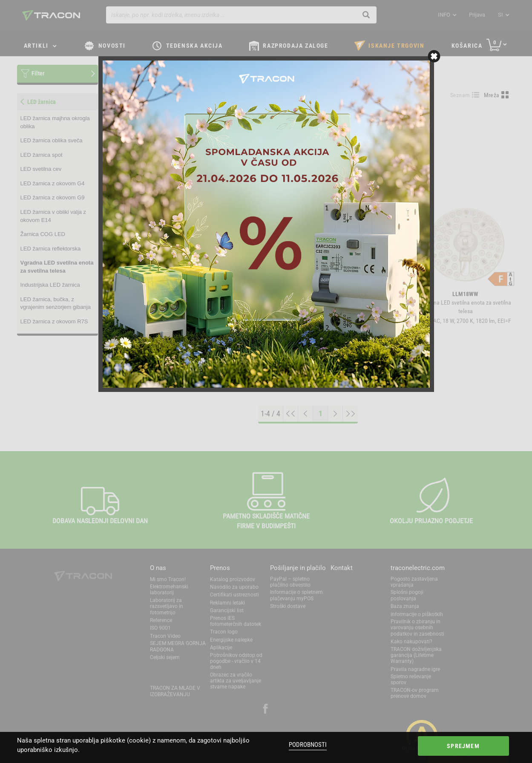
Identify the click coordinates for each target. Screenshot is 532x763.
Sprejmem (463, 746)
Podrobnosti (308, 745)
